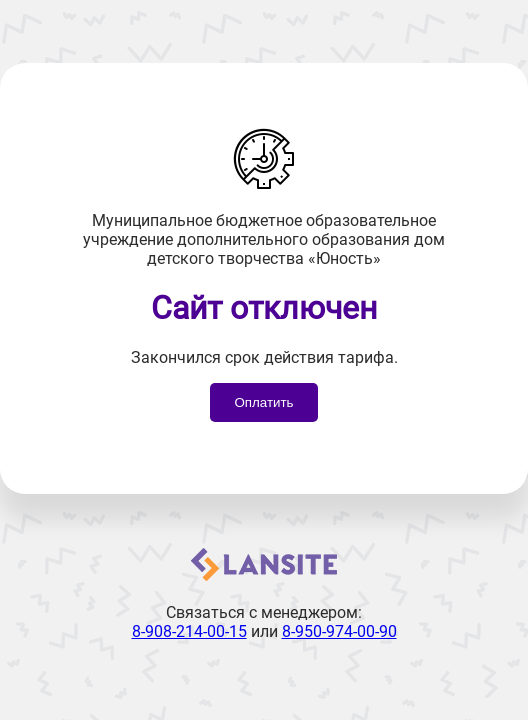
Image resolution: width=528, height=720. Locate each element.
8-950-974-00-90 (339, 631)
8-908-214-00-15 (189, 631)
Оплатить (263, 402)
